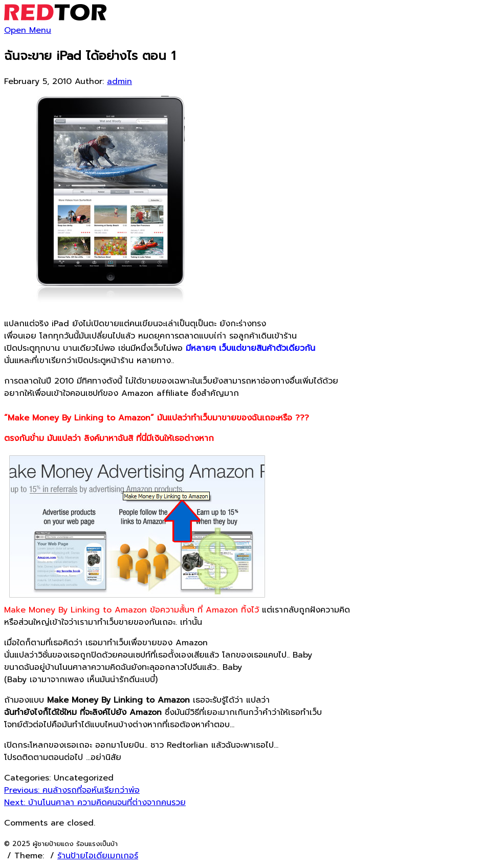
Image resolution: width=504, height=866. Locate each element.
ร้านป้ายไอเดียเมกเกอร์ (98, 856)
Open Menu (28, 30)
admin (119, 81)
